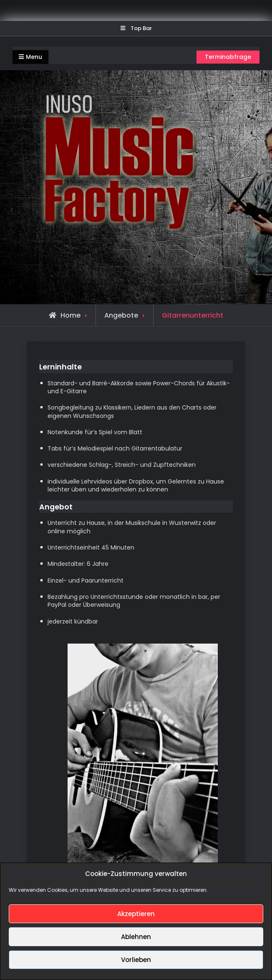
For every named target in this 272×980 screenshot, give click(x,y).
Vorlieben (136, 960)
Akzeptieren (136, 914)
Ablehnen (136, 937)
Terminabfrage (228, 57)
